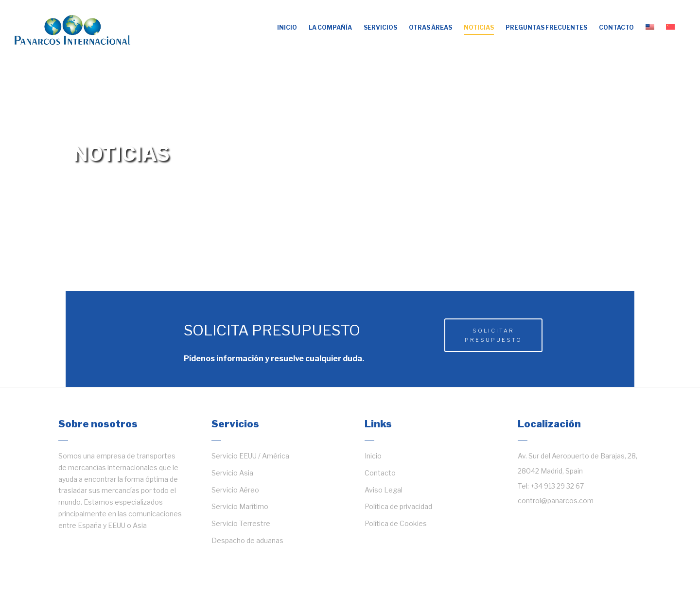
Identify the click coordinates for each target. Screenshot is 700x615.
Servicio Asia (232, 473)
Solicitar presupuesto (493, 335)
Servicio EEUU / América (250, 456)
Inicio (287, 27)
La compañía (330, 27)
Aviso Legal (384, 490)
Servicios (380, 27)
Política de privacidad (398, 506)
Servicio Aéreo (235, 490)
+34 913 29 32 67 (557, 486)
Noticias (479, 27)
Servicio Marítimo (240, 506)
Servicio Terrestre (241, 523)
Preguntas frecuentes (546, 27)
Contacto (616, 27)
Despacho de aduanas (247, 540)
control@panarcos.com (556, 501)
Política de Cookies (396, 523)
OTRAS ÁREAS (430, 27)
